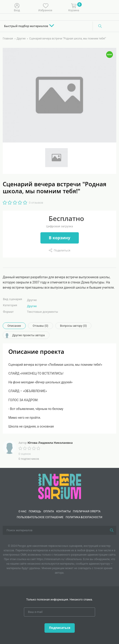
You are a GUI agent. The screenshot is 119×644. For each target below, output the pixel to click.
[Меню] (112, 7)
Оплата (49, 511)
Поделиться (62, 250)
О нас (22, 511)
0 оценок (25, 454)
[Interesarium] (60, 486)
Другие (32, 306)
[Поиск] (100, 26)
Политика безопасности (84, 517)
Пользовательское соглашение (40, 517)
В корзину (59, 238)
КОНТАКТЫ (63, 511)
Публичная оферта (87, 511)
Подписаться (60, 628)
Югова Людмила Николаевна (50, 443)
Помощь (35, 511)
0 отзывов (36, 203)
